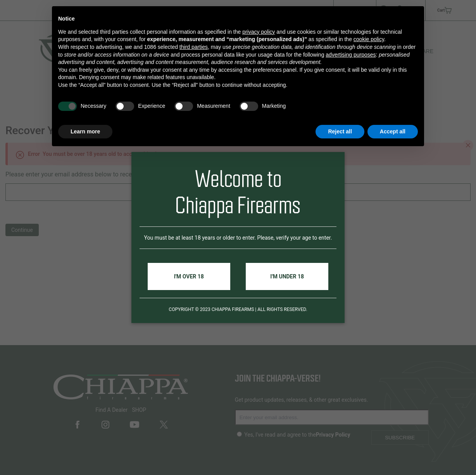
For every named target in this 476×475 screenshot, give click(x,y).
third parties (194, 47)
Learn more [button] (85, 131)
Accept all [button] (393, 131)
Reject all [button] (340, 131)
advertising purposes (351, 55)
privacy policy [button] (259, 32)
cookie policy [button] (369, 39)
